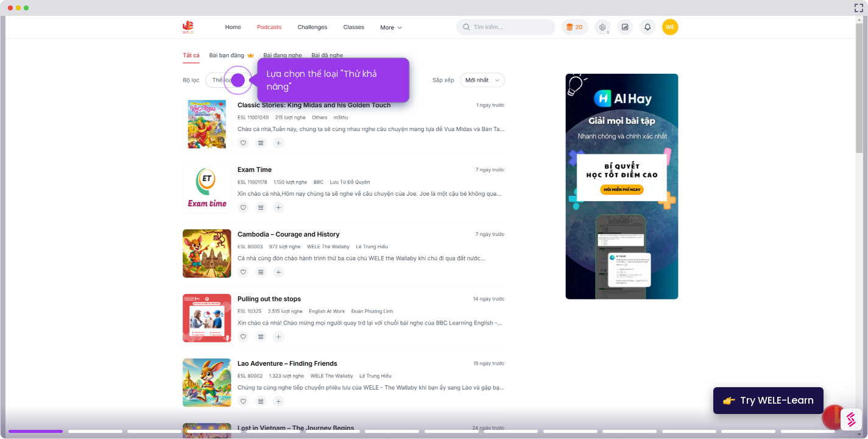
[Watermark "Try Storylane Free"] (851, 419)
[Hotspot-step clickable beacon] (238, 80)
